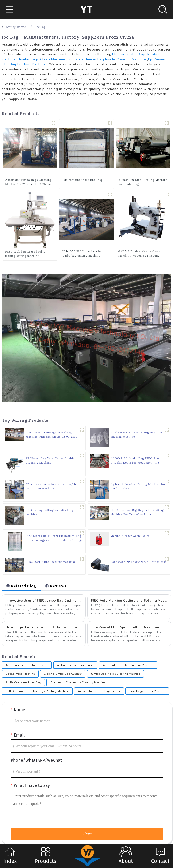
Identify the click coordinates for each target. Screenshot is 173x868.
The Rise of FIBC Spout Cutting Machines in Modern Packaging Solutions (129, 627)
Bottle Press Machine (20, 674)
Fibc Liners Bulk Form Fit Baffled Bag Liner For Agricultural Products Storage (54, 538)
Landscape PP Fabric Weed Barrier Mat (138, 562)
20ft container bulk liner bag (82, 180)
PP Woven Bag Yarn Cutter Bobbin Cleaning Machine (50, 460)
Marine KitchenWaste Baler (130, 536)
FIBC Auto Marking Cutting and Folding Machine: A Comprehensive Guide (129, 600)
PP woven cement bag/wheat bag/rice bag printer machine (52, 486)
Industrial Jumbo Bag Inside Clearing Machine (107, 59)
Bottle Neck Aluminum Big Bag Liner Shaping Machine (137, 435)
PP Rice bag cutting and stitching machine (49, 512)
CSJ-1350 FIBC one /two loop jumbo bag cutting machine (83, 254)
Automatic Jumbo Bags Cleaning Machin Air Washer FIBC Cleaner (29, 182)
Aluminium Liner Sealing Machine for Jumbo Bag (143, 182)
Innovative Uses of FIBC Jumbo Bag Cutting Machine (44, 600)
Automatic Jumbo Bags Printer (99, 691)
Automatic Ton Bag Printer (75, 665)
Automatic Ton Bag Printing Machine (128, 665)
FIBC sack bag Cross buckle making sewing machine (25, 254)
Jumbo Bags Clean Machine (42, 59)
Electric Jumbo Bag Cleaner (63, 674)
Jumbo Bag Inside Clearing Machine (116, 674)
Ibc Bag (41, 27)
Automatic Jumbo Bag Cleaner (27, 665)
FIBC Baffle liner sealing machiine (51, 562)
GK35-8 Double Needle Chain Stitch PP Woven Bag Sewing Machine (140, 254)
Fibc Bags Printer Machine (147, 691)
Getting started (16, 27)
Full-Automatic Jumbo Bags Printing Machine (37, 691)
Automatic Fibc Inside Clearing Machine (78, 682)
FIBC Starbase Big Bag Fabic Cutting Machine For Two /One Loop (137, 512)
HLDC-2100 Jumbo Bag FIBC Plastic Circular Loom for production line (137, 460)
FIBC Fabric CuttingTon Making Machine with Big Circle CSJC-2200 (52, 435)
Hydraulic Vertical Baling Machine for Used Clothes (138, 486)
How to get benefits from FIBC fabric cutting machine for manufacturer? (44, 627)
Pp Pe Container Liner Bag (23, 682)
